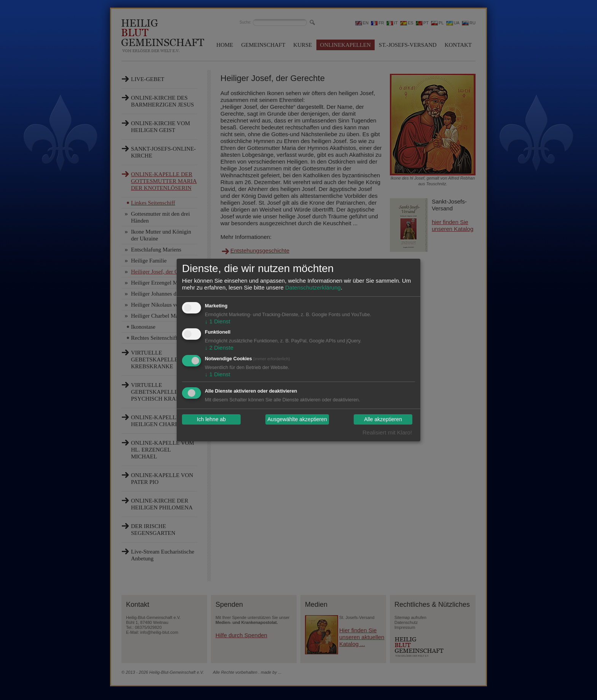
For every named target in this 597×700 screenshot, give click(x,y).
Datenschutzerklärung (313, 287)
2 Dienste (219, 348)
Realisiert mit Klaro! (387, 432)
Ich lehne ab (211, 420)
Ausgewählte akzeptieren (297, 420)
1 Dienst (218, 321)
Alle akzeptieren (383, 420)
